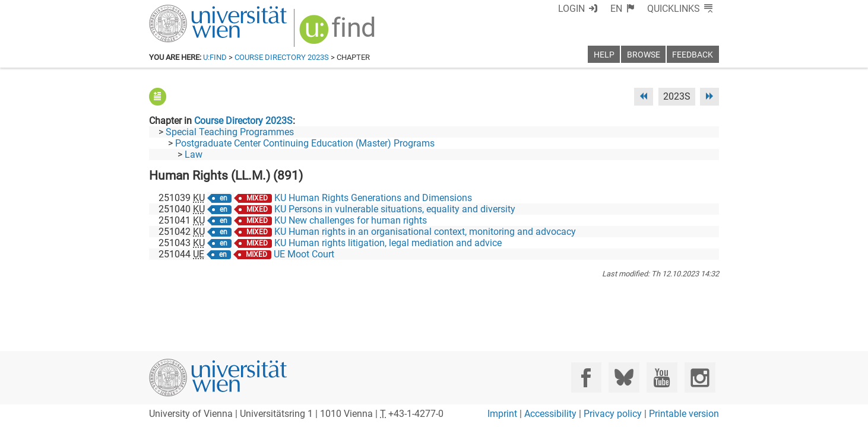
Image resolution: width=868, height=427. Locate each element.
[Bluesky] (624, 377)
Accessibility (550, 414)
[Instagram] (700, 377)
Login (571, 9)
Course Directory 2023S (282, 57)
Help (604, 55)
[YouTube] (662, 377)
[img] (339, 34)
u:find (215, 57)
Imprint (502, 414)
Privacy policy (613, 414)
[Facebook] (586, 377)
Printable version (684, 414)
